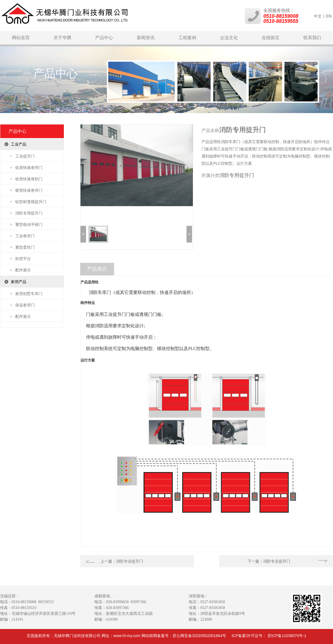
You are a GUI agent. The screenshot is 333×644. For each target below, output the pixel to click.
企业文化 (229, 38)
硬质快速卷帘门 (29, 190)
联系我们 (312, 38)
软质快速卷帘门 (29, 168)
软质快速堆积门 (29, 179)
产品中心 (104, 38)
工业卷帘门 (25, 236)
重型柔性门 (25, 247)
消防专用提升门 (29, 213)
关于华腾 (62, 38)
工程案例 (187, 38)
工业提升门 (25, 156)
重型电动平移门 (29, 224)
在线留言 (271, 38)
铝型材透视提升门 (31, 202)
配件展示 (23, 270)
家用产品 (19, 282)
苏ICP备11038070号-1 (287, 636)
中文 (318, 16)
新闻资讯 (146, 38)
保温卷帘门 (25, 305)
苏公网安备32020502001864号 (199, 636)
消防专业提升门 (130, 561)
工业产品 (19, 144)
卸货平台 (23, 259)
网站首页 (21, 38)
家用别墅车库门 (29, 294)
